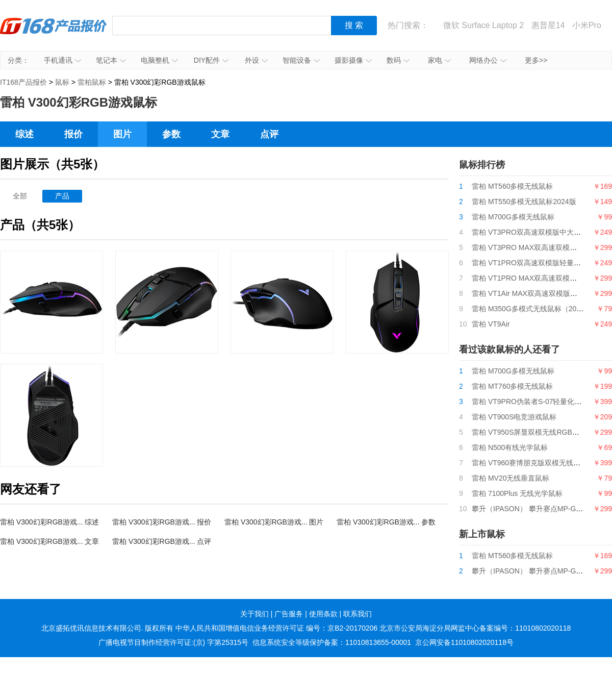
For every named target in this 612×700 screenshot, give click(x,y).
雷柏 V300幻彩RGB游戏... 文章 (49, 541)
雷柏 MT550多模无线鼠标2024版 (524, 202)
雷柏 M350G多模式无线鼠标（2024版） (535, 309)
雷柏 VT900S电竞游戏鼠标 (514, 417)
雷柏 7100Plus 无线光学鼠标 (517, 493)
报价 (73, 134)
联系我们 (358, 614)
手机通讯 (62, 60)
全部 (20, 196)
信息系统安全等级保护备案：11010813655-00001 (332, 642)
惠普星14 (548, 25)
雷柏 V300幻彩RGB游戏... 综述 (49, 522)
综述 (24, 134)
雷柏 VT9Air (491, 324)
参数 (171, 134)
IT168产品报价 (54, 33)
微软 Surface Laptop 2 (483, 25)
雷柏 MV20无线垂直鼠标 (511, 478)
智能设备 (301, 60)
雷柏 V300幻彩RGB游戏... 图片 (274, 522)
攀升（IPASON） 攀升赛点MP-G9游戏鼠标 (540, 509)
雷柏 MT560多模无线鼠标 (512, 186)
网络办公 (488, 60)
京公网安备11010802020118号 (464, 642)
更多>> (536, 60)
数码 (398, 60)
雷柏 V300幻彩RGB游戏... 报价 (162, 522)
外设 (256, 60)
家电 (439, 60)
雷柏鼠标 (92, 82)
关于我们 (254, 614)
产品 (62, 196)
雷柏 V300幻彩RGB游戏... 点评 (162, 541)
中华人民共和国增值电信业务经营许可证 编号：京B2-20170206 (276, 628)
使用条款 (323, 614)
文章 (220, 134)
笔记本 (111, 60)
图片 (122, 134)
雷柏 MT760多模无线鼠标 (512, 386)
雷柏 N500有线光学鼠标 (510, 447)
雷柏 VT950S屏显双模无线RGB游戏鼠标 (536, 432)
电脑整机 (159, 60)
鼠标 (62, 82)
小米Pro (587, 25)
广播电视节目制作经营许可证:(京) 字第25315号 (173, 642)
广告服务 (289, 614)
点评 (269, 134)
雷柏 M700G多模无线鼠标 (513, 217)
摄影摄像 (353, 60)
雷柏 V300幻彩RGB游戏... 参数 (386, 522)
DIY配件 (211, 60)
